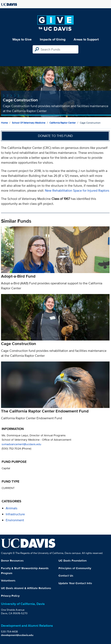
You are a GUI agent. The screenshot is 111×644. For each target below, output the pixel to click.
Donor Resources (12, 561)
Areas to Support (86, 39)
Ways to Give (22, 39)
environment (15, 520)
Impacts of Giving (53, 39)
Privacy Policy (10, 596)
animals (11, 508)
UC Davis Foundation (73, 561)
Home (4, 123)
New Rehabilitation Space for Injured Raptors (77, 191)
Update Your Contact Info (75, 583)
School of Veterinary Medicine (29, 123)
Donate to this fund (55, 136)
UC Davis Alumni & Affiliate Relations (26, 588)
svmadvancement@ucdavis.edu (21, 444)
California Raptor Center (63, 123)
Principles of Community (75, 568)
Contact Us (66, 576)
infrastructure (15, 514)
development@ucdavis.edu (17, 635)
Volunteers (8, 580)
